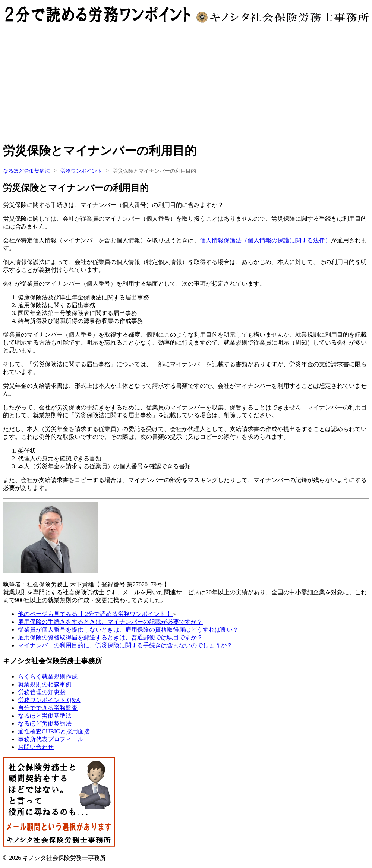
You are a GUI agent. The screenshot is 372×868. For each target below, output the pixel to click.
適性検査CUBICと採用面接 (54, 731)
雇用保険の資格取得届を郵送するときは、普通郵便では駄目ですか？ (110, 637)
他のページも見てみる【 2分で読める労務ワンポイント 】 (95, 614)
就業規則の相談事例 (45, 684)
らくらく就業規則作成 (48, 677)
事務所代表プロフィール (51, 739)
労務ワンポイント (81, 171)
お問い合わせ (36, 747)
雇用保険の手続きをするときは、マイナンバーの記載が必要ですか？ (110, 622)
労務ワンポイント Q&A (49, 700)
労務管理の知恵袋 (42, 692)
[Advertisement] (186, 83)
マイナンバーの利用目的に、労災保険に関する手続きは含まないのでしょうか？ (125, 645)
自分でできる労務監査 (48, 708)
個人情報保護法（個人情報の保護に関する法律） (265, 240)
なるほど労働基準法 (45, 716)
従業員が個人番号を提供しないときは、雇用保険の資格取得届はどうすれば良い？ (128, 630)
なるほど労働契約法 (26, 171)
